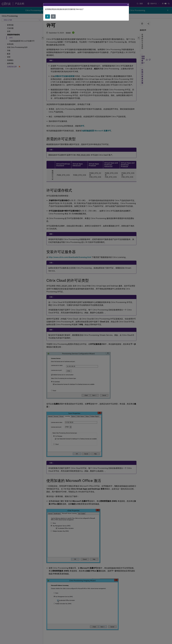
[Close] (128, 5)
